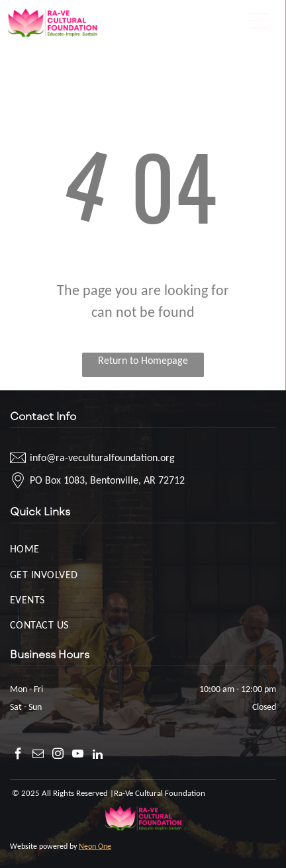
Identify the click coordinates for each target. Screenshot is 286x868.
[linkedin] (98, 756)
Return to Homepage (143, 360)
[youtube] (78, 756)
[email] (38, 756)
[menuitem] (143, 548)
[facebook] (18, 756)
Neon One (95, 846)
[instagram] (58, 756)
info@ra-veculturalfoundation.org (102, 457)
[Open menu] (260, 21)
